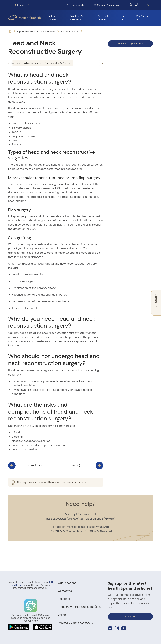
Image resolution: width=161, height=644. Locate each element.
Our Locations (67, 583)
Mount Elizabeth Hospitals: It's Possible (10, 31)
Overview (15, 63)
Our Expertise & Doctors (58, 63)
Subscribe (130, 616)
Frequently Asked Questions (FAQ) (80, 607)
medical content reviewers (71, 482)
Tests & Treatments (70, 32)
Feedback (64, 599)
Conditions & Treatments (76, 18)
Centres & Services (103, 18)
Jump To (156, 303)
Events (62, 615)
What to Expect (32, 63)
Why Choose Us (142, 18)
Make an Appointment (130, 44)
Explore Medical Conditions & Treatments (36, 31)
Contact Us (65, 591)
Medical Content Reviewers (75, 623)
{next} (76, 465)
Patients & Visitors (53, 18)
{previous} (35, 465)
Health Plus (124, 18)
